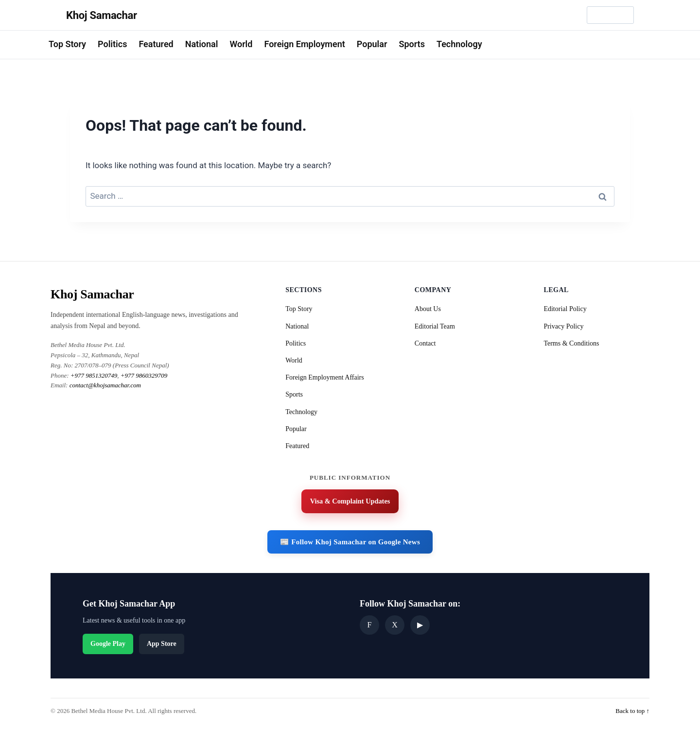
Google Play (108, 645)
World (241, 44)
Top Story (67, 44)
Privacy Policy (563, 326)
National (202, 44)
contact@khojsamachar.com (105, 385)
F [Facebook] (370, 626)
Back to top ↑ (632, 712)
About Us (428, 309)
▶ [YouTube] (420, 626)
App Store (162, 645)
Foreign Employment (304, 44)
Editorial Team (435, 326)
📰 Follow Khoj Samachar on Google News (350, 543)
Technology (459, 44)
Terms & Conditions (571, 343)
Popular (372, 44)
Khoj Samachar (102, 15)
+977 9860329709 (144, 375)
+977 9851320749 (94, 375)
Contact (425, 343)
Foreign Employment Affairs (325, 377)
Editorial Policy (565, 309)
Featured (156, 44)
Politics (112, 44)
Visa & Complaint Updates (350, 502)
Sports (412, 44)
